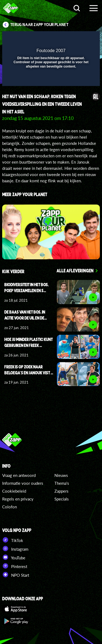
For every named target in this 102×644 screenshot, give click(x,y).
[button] (82, 39)
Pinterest (15, 566)
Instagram (15, 549)
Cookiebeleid (14, 491)
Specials (62, 499)
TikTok (13, 540)
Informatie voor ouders (23, 483)
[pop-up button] (71, 39)
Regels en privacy (18, 499)
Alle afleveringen (75, 270)
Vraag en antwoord (19, 475)
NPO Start (16, 575)
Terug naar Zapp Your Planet (39, 25)
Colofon (10, 507)
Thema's (62, 483)
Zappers (61, 491)
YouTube (14, 557)
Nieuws (61, 475)
